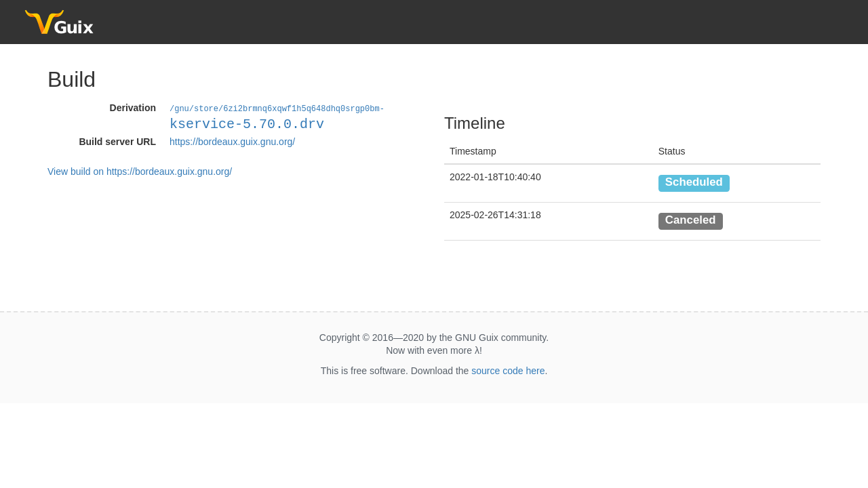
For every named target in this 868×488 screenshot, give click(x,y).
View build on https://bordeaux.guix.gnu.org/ (140, 171)
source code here (508, 371)
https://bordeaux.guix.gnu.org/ (232, 141)
